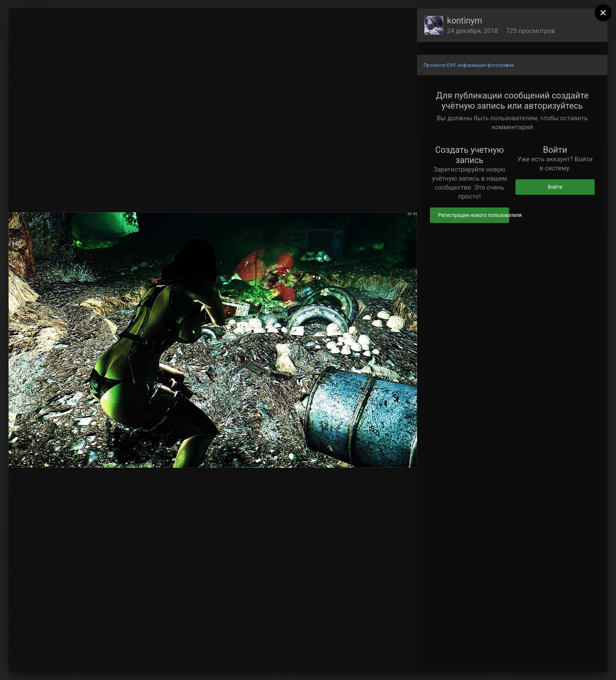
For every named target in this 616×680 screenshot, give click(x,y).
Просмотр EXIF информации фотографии (469, 65)
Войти (555, 187)
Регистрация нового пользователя (474, 215)
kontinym (465, 21)
